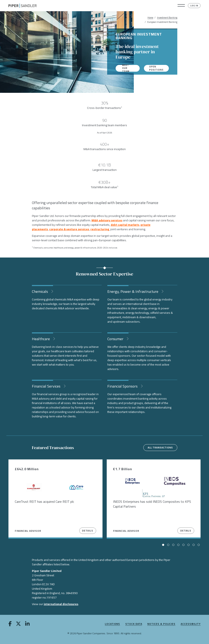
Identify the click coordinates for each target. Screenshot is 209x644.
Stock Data (134, 624)
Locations (112, 624)
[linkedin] (27, 625)
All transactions (160, 448)
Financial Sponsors (123, 386)
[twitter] (18, 625)
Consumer (116, 338)
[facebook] (10, 625)
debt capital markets (125, 225)
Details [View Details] (87, 531)
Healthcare (41, 338)
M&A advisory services (107, 220)
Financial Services (47, 386)
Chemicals (40, 291)
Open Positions (156, 68)
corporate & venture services (69, 229)
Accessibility (191, 624)
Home (150, 18)
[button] (181, 6)
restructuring (100, 229)
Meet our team (126, 68)
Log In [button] (194, 6)
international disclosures (61, 604)
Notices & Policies (161, 624)
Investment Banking (167, 18)
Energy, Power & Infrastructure (133, 291)
